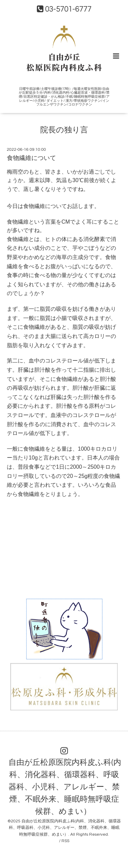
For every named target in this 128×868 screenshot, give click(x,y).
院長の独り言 (64, 130)
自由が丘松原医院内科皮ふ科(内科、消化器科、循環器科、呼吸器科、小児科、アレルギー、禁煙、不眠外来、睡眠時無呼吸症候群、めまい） (65, 787)
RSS (65, 841)
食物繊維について (31, 158)
